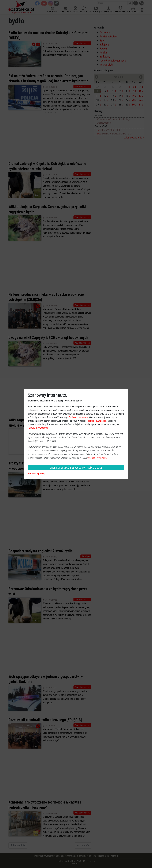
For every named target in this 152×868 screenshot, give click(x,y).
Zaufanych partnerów (78, 417)
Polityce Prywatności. (98, 458)
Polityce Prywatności (96, 421)
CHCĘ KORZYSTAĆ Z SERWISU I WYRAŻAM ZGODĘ (76, 468)
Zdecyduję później (36, 474)
